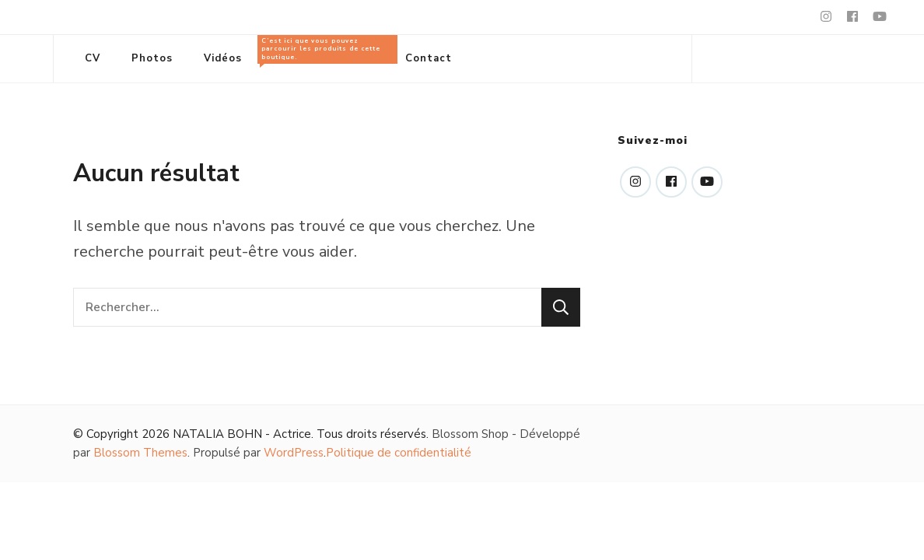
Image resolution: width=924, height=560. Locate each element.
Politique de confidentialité (399, 453)
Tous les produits (324, 50)
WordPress (294, 453)
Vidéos (223, 58)
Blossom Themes (140, 453)
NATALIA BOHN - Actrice (242, 434)
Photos (152, 58)
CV (93, 58)
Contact (429, 58)
